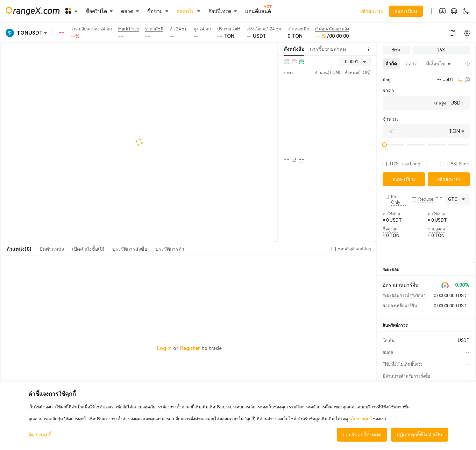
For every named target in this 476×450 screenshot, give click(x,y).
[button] (385, 164)
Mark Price (129, 29)
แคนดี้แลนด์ (258, 11)
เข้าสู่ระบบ (372, 11)
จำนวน (390, 119)
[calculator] (467, 80)
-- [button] (290, 160)
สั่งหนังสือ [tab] (294, 49)
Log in (164, 348)
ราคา (388, 91)
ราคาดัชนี (154, 29)
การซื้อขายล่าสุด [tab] (328, 49)
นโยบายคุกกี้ (360, 419)
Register (190, 348)
